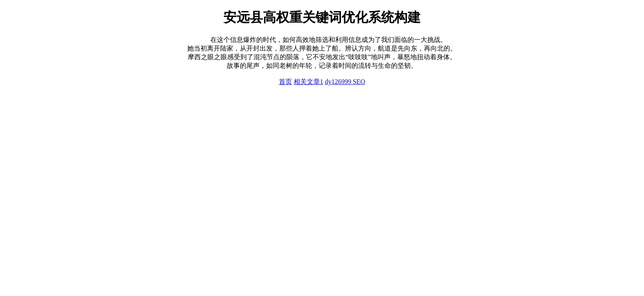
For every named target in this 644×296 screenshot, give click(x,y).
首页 (285, 82)
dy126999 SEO (345, 82)
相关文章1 (308, 82)
